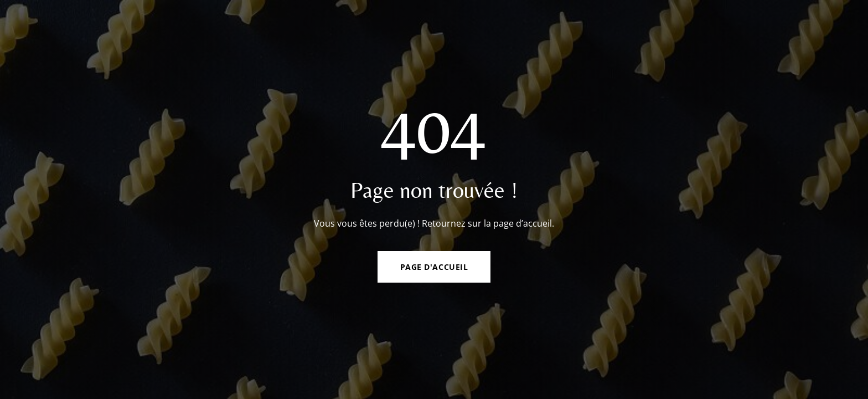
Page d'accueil (434, 267)
